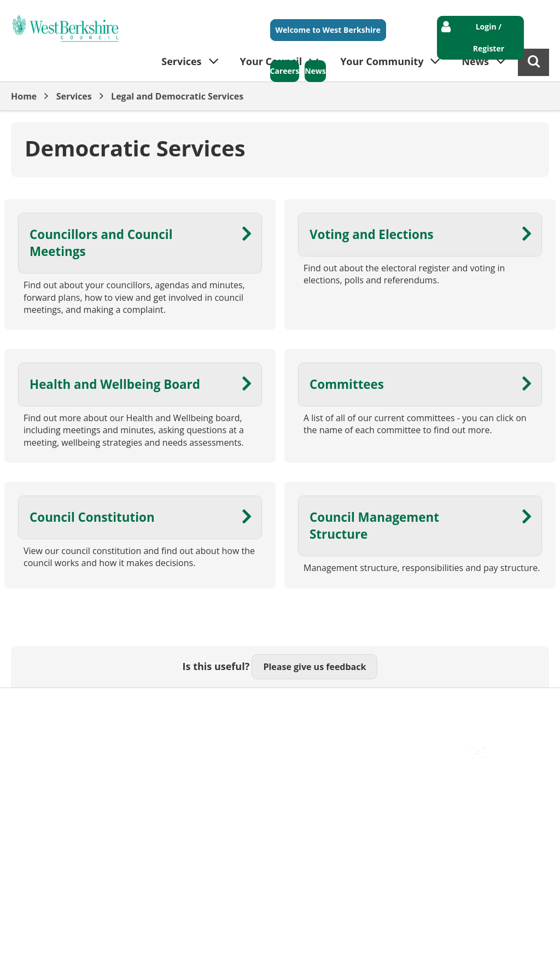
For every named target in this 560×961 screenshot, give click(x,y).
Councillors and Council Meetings (101, 243)
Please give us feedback (314, 667)
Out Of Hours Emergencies (225, 705)
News (315, 71)
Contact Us (93, 705)
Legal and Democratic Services (177, 96)
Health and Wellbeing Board (115, 384)
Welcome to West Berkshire (328, 30)
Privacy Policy (318, 705)
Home (24, 96)
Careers (285, 71)
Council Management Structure (374, 526)
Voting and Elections (372, 234)
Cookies (143, 705)
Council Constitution (92, 517)
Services (74, 96)
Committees (347, 384)
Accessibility (35, 705)
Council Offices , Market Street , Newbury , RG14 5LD (118, 717)
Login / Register (489, 37)
